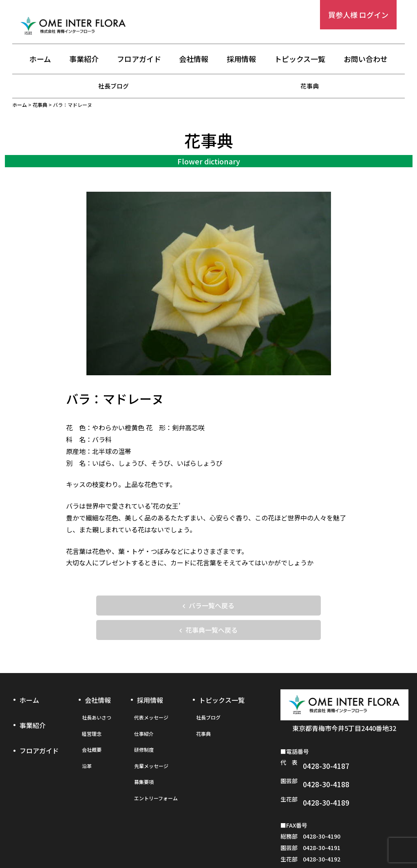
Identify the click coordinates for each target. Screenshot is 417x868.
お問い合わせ (366, 60)
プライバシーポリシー (208, 842)
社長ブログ (114, 86)
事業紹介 (84, 60)
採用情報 (241, 60)
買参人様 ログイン (358, 15)
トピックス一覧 (300, 60)
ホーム (40, 60)
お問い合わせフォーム (342, 842)
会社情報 (194, 60)
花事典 (310, 86)
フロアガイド (139, 60)
